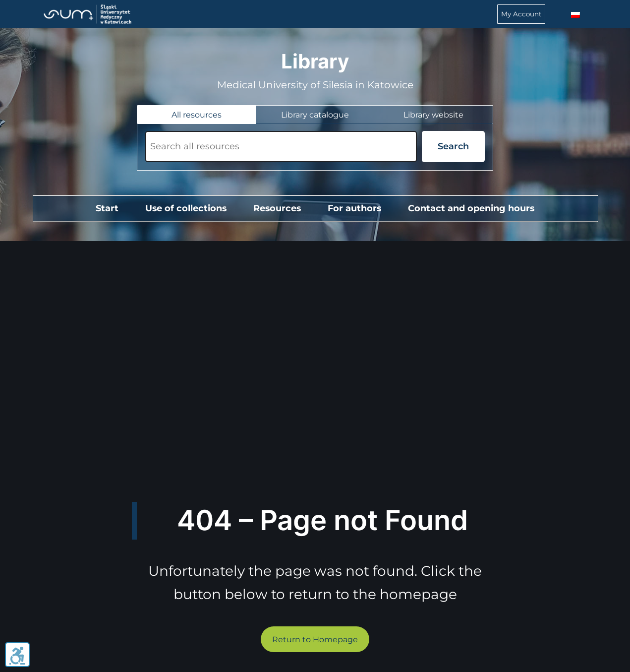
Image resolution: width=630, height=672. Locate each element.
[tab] (197, 115)
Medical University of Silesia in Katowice (315, 85)
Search (453, 146)
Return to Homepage (315, 640)
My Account (521, 14)
